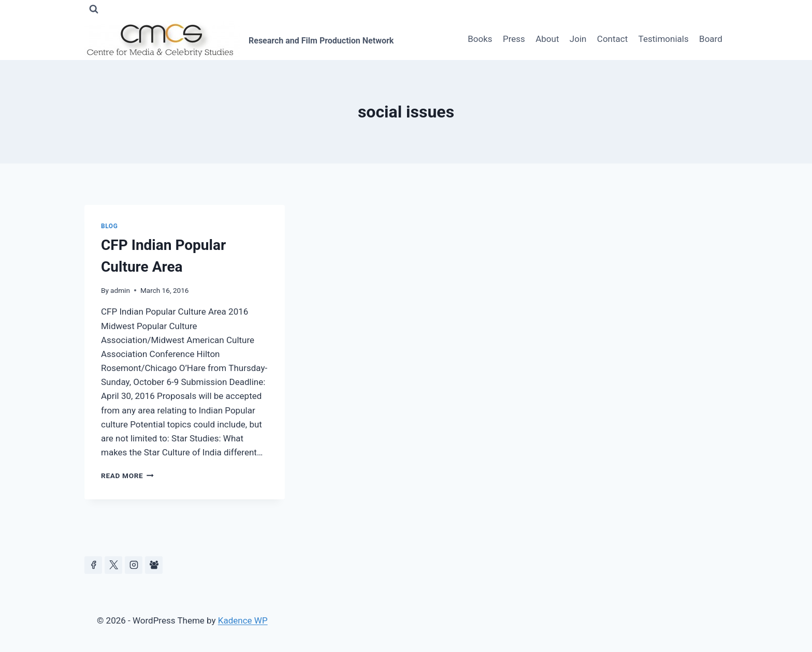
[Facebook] (93, 565)
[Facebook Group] (154, 565)
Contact (612, 39)
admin (120, 290)
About (547, 39)
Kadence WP (243, 620)
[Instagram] (134, 565)
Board (711, 39)
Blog (109, 226)
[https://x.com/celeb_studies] (113, 565)
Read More (127, 476)
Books (480, 39)
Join (578, 39)
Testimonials (664, 39)
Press (514, 39)
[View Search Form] (94, 9)
